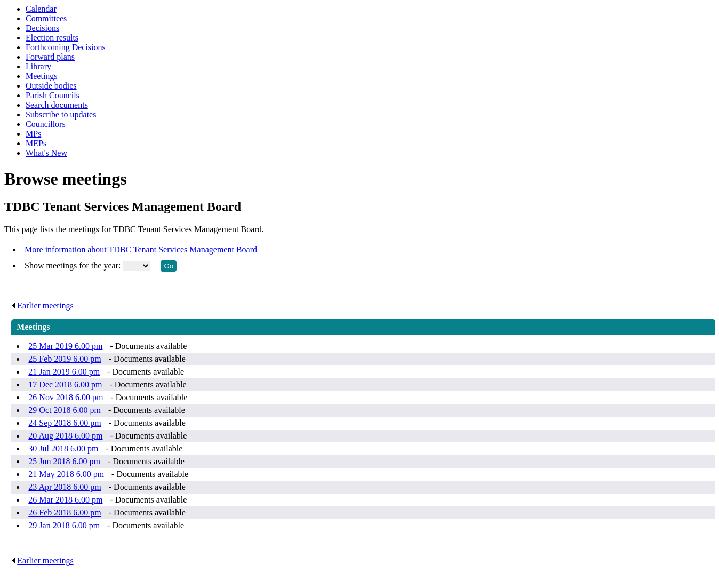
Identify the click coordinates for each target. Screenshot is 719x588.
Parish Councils (53, 95)
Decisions (42, 28)
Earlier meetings (42, 305)
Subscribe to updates (61, 114)
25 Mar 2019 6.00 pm (65, 346)
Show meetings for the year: (74, 265)
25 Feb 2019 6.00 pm (65, 359)
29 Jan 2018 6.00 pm (64, 525)
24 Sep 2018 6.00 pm (65, 423)
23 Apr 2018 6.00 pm (65, 487)
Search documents (57, 105)
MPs (33, 134)
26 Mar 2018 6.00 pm (65, 500)
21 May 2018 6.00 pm (66, 474)
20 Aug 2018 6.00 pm (65, 436)
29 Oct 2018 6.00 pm (65, 410)
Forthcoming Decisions (66, 47)
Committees (46, 18)
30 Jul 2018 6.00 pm (63, 448)
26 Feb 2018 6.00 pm (65, 512)
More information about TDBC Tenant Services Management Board (141, 249)
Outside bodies (51, 86)
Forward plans (50, 57)
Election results (52, 38)
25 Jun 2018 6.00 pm (64, 461)
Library (38, 66)
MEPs (36, 143)
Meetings (42, 76)
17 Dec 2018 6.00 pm (65, 384)
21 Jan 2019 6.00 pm (64, 372)
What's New (46, 153)
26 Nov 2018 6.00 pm (66, 397)
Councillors (46, 124)
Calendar (41, 9)
